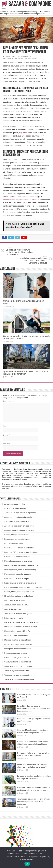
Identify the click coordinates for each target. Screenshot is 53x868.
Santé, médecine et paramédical (18, 662)
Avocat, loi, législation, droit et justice (19, 526)
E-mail (6, 435)
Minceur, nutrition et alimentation (18, 640)
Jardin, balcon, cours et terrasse (17, 605)
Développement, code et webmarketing (20, 570)
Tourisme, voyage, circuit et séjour (18, 675)
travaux (25, 163)
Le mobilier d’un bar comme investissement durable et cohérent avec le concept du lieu (34, 709)
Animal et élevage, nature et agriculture (20, 513)
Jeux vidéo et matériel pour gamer (18, 614)
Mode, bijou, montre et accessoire (18, 644)
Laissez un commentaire (14, 58)
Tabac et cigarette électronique (17, 671)
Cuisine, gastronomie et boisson (17, 557)
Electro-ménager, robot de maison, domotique (23, 587)
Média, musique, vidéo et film (16, 636)
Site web (7, 444)
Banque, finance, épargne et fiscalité (19, 530)
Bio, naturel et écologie (14, 543)
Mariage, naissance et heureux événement (22, 622)
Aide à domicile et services (15, 508)
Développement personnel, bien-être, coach (22, 565)
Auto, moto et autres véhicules (17, 521)
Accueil (3, 12)
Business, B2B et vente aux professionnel (21, 552)
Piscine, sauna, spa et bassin (16, 653)
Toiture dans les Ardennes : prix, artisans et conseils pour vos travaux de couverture (34, 801)
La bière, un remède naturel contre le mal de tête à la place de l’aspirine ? (20, 251)
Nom (6, 426)
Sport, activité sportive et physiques (19, 666)
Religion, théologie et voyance (17, 657)
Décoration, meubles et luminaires (18, 561)
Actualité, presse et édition (15, 504)
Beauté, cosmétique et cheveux (17, 539)
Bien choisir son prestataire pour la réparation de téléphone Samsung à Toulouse (33, 260)
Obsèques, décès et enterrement (18, 649)
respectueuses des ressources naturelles (20, 200)
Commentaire (9, 401)
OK (27, 864)
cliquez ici (23, 133)
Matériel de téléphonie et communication (21, 627)
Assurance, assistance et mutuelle (18, 517)
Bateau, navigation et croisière (17, 535)
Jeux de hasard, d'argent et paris (18, 609)
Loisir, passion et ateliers (14, 618)
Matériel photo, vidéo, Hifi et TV (17, 631)
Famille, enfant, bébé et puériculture (19, 592)
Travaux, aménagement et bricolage (23, 12)
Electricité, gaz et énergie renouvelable (20, 583)
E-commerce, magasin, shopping (18, 574)
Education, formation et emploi (17, 579)
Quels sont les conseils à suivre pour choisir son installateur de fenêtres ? (26, 373)
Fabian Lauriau (11, 56)
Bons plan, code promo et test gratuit (19, 548)
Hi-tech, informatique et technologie (19, 596)
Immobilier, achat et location (16, 600)
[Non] (49, 858)
